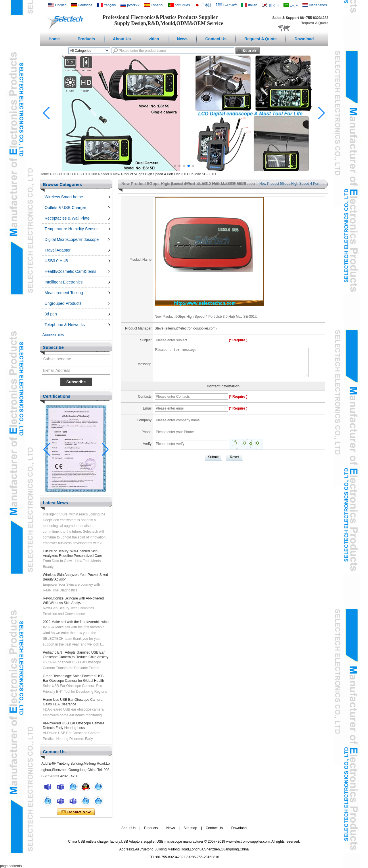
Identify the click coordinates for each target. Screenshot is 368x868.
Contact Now (76, 812)
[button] (175, 166)
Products (86, 39)
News (182, 39)
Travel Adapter (58, 250)
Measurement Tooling (64, 293)
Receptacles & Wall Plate (67, 218)
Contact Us (216, 39)
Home (54, 39)
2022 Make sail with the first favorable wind (76, 623)
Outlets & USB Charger (65, 208)
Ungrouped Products (63, 303)
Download (304, 39)
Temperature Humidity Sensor (71, 229)
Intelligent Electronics (64, 282)
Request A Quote (315, 23)
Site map (190, 828)
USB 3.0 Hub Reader (93, 174)
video (154, 39)
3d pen (51, 314)
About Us (122, 39)
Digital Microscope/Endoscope (72, 239)
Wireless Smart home (64, 197)
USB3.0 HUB (63, 174)
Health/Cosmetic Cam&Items (70, 271)
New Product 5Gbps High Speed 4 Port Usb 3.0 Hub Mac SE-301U (206, 317)
